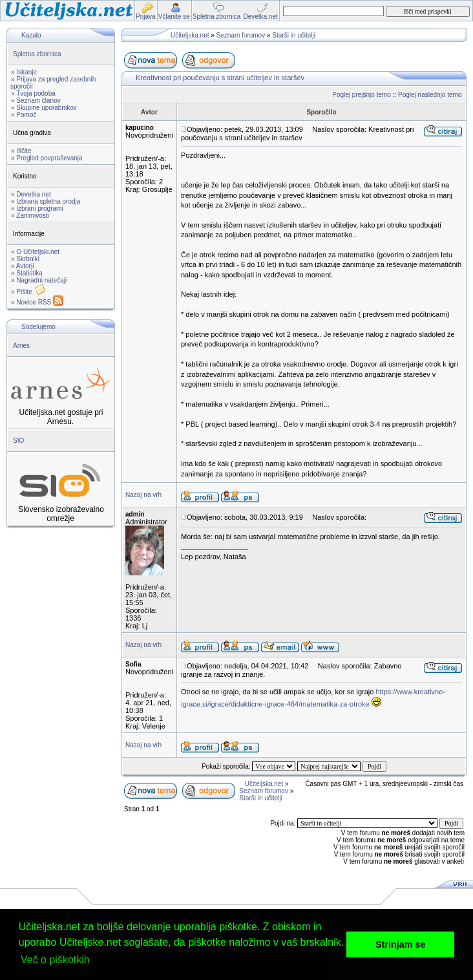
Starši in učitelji (294, 35)
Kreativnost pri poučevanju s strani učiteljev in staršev (220, 78)
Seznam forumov (241, 35)
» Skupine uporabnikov (44, 108)
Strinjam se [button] (401, 944)
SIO (18, 441)
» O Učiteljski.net (35, 252)
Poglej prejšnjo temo (362, 95)
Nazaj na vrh (143, 495)
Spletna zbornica (37, 54)
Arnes (21, 346)
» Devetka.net (31, 194)
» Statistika (27, 273)
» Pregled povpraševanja (47, 158)
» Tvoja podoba (33, 93)
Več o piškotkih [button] (55, 960)
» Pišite (28, 292)
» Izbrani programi (37, 208)
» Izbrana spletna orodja (46, 201)
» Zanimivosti (30, 216)
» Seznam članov (36, 101)
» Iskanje (24, 72)
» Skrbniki (25, 259)
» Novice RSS (37, 302)
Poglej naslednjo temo (430, 95)
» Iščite (21, 151)
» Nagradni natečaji (39, 280)
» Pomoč (24, 115)
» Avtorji (22, 266)
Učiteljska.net (190, 35)
